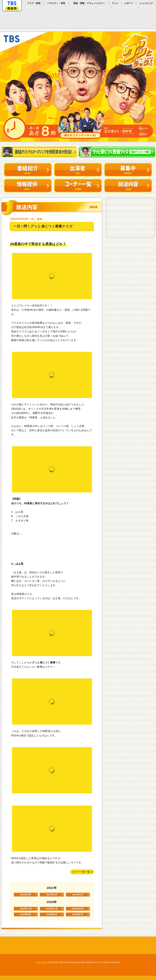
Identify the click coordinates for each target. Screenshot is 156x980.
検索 (34, 8)
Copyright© (41, 964)
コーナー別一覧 (81, 872)
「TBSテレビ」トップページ (12, 3)
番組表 (12, 8)
